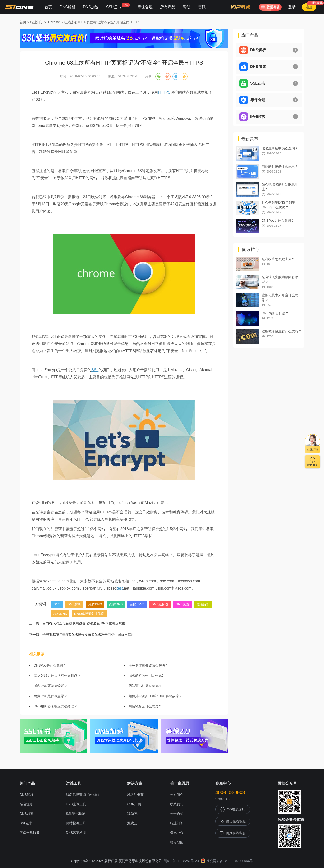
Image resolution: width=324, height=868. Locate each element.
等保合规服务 (30, 833)
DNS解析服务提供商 (89, 614)
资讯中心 (177, 833)
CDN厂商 (134, 804)
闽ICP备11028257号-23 (181, 861)
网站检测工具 (76, 823)
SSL (95, 370)
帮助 (187, 7)
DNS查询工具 (76, 804)
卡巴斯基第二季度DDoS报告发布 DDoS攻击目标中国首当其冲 (88, 635)
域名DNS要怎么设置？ (51, 686)
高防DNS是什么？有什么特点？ (57, 676)
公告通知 (177, 814)
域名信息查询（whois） (83, 795)
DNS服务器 (160, 604)
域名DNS (60, 614)
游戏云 (132, 823)
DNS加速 (91, 7)
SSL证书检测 (76, 814)
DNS (57, 604)
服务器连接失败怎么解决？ (148, 665)
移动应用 (134, 814)
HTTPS (164, 92)
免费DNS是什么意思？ (51, 696)
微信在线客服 (233, 821)
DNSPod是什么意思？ (50, 665)
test (120, 588)
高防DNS (116, 604)
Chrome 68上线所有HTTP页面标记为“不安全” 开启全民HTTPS (94, 22)
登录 (292, 7)
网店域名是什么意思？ (145, 706)
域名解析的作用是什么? (146, 676)
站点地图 (177, 842)
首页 (48, 7)
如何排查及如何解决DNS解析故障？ (155, 696)
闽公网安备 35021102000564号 (227, 861)
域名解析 (203, 604)
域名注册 (26, 804)
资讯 (202, 7)
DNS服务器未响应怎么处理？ (56, 706)
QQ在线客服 (233, 809)
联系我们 (177, 804)
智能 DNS (137, 604)
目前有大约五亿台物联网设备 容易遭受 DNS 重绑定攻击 (84, 623)
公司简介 (177, 795)
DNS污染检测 (76, 833)
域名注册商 (135, 795)
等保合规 (145, 7)
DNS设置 (182, 604)
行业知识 (37, 22)
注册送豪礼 (315, 3)
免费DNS (95, 604)
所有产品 (168, 7)
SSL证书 (118, 6)
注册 (309, 7)
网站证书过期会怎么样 (145, 686)
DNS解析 (68, 7)
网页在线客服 (233, 833)
